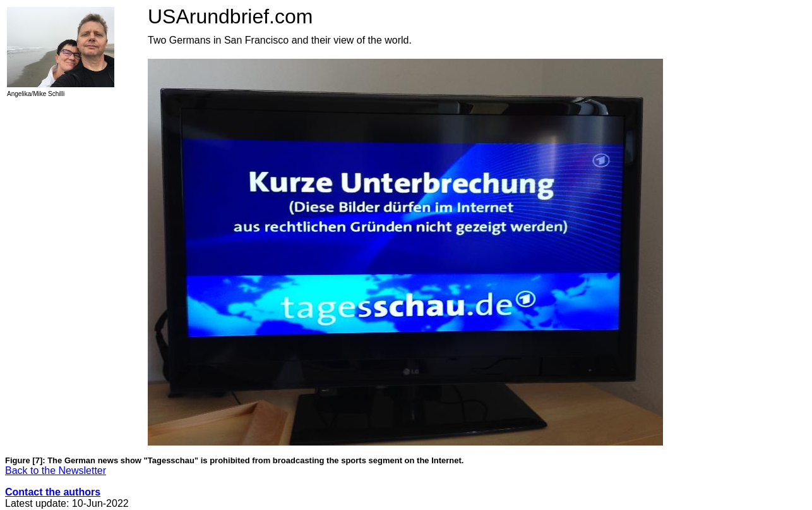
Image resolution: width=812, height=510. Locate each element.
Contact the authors (53, 492)
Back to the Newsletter (56, 471)
